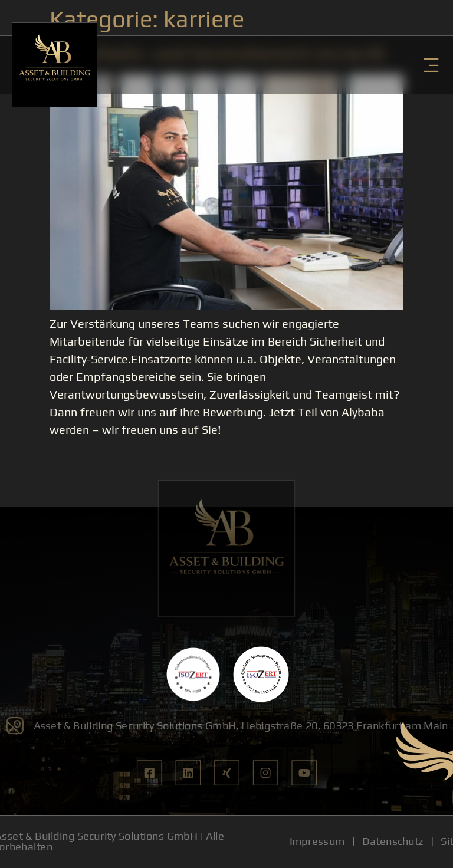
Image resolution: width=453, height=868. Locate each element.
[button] (431, 65)
